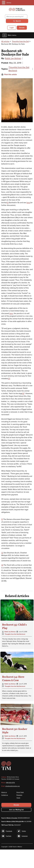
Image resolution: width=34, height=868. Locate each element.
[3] (23, 394)
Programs (19, 795)
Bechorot (13, 71)
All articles (5, 41)
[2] (9, 379)
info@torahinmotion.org (13, 786)
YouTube (9, 836)
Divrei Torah (20, 792)
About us (4, 792)
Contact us (5, 795)
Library (7, 3)
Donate (22, 28)
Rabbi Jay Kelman (13, 58)
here (28, 203)
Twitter (24, 831)
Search (18, 21)
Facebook (9, 831)
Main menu (9, 35)
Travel (18, 798)
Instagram (25, 836)
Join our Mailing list (16, 810)
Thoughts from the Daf (20, 41)
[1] (7, 203)
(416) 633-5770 (10, 783)
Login (12, 28)
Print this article (9, 75)
